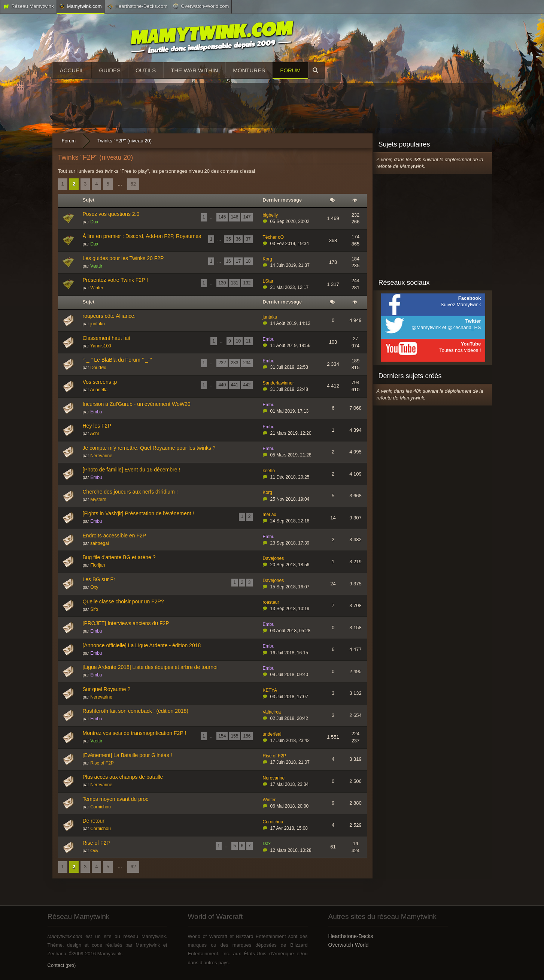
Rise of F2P (102, 763)
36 (238, 239)
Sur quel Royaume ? (107, 689)
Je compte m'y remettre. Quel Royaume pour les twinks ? (149, 448)
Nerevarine (101, 456)
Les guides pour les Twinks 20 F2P (123, 258)
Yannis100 (101, 346)
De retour (94, 821)
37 (248, 239)
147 (247, 217)
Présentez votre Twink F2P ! (116, 280)
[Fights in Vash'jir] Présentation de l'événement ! (139, 513)
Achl (95, 434)
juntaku (98, 324)
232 (222, 363)
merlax (270, 515)
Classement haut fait (107, 338)
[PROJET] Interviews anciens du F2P (126, 623)
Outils (146, 70)
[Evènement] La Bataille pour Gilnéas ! (127, 755)
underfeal (272, 734)
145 (222, 217)
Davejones (273, 558)
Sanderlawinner (278, 383)
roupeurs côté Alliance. (109, 316)
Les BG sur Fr (99, 579)
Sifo (94, 609)
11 (248, 341)
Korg (268, 259)
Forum (290, 70)
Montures (249, 70)
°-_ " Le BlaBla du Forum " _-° (117, 360)
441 (234, 385)
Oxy (94, 587)
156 (247, 736)
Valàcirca (272, 712)
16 (228, 261)
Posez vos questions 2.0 (111, 214)
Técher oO (273, 237)
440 (222, 385)
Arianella (99, 390)
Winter (97, 288)
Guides (110, 70)
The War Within (194, 70)
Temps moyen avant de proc (116, 799)
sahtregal (99, 543)
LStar (268, 281)
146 (234, 217)
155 (234, 736)
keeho (269, 471)
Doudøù (98, 368)
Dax (94, 222)
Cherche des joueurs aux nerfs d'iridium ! (130, 492)
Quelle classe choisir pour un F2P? (123, 601)
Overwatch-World (349, 945)
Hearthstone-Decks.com (137, 6)
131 (234, 283)
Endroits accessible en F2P (115, 536)
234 (247, 363)
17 (238, 261)
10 (238, 341)
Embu (269, 339)
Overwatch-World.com (201, 6)
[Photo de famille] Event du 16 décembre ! (132, 470)
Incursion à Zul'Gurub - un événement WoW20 (137, 404)
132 (247, 283)
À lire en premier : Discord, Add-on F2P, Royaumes (142, 236)
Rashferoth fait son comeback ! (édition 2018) (136, 711)
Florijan (98, 565)
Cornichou (101, 807)
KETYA (270, 690)
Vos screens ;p (100, 382)
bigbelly (271, 215)
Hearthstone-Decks (351, 936)
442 (247, 385)
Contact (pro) (62, 965)
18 (248, 261)
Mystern (98, 500)
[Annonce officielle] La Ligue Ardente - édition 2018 (142, 645)
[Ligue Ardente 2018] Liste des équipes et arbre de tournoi (150, 667)
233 (234, 363)
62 (133, 184)
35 (228, 239)
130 (222, 283)
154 (222, 736)
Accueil (72, 70)
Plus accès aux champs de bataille (123, 777)
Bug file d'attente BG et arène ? (119, 557)
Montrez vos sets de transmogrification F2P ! (135, 733)
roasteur (271, 602)
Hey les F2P (97, 426)
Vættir (96, 266)
